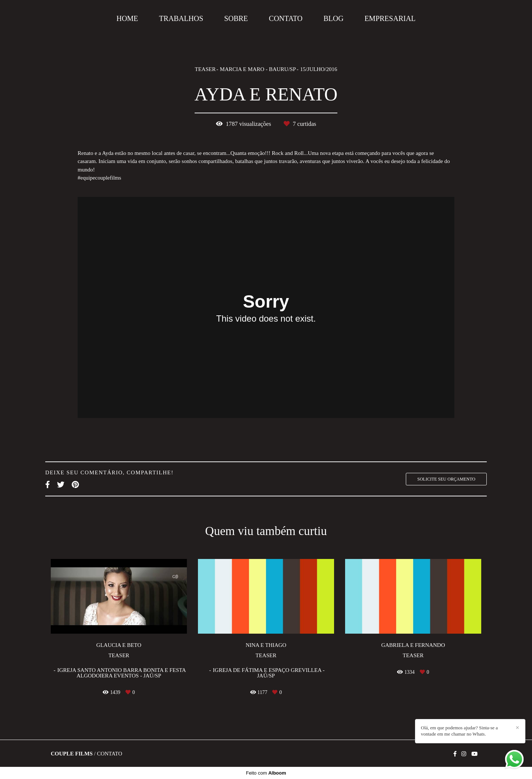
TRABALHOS (181, 18)
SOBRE (236, 18)
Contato (109, 754)
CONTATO (286, 18)
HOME (127, 18)
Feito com (266, 773)
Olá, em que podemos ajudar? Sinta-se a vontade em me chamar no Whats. (459, 731)
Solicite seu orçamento (446, 479)
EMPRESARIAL (390, 18)
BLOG (333, 18)
